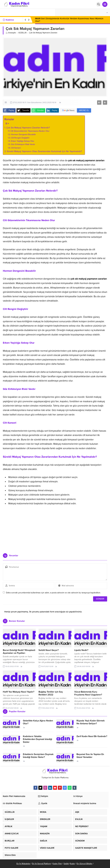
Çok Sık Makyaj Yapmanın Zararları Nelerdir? (28, 128)
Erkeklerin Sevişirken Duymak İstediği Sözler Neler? (38, 756)
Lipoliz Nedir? (81, 650)
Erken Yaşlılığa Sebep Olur (23, 141)
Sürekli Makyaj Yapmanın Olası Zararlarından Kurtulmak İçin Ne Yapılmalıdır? (44, 151)
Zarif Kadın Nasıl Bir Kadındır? (92, 736)
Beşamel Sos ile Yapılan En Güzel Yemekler (90, 756)
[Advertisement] (55, 529)
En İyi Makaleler (23, 864)
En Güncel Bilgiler (85, 864)
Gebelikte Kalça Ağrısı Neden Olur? (38, 722)
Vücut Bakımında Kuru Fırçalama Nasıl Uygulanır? (88, 693)
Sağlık (66, 864)
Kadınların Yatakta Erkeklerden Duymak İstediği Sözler (38, 739)
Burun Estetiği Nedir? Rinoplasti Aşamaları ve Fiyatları (19, 652)
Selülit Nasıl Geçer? (49, 650)
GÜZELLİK (22, 33)
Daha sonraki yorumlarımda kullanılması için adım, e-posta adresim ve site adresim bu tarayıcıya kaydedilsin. (53, 593)
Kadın (72, 864)
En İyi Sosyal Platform (41, 864)
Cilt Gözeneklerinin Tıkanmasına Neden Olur (30, 131)
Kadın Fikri (57, 864)
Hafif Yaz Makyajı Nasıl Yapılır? (19, 692)
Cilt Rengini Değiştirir (20, 138)
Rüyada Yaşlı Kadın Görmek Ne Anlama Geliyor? (91, 722)
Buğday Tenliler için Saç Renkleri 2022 (51, 693)
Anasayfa (11, 33)
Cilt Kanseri (16, 148)
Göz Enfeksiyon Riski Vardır (23, 144)
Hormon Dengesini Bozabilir (23, 134)
